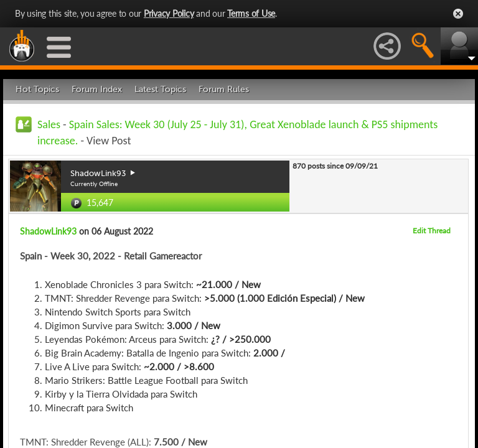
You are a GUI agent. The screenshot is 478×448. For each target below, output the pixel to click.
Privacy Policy (169, 13)
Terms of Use (251, 13)
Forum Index (97, 89)
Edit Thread (432, 231)
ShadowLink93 (48, 231)
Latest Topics (160, 89)
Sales (49, 124)
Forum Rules (224, 89)
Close (458, 14)
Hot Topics (37, 89)
